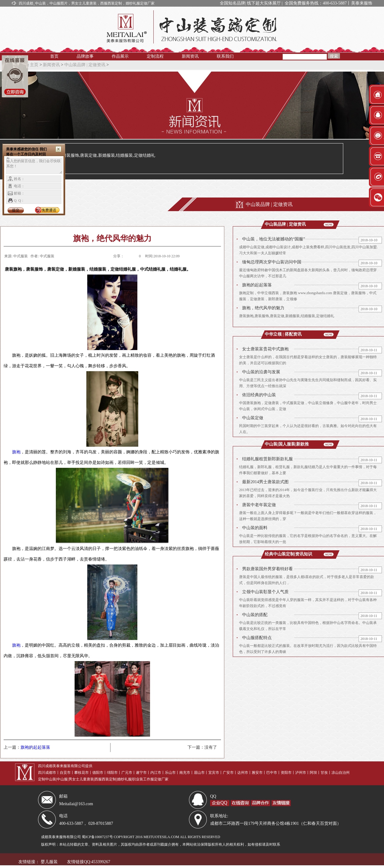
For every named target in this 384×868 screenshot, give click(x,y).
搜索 (334, 56)
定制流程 (155, 56)
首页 (54, 56)
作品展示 (120, 56)
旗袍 (16, 452)
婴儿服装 (49, 862)
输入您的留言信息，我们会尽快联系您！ (34, 166)
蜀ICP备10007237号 (97, 837)
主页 (34, 65)
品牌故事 (85, 56)
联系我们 (225, 56)
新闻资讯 (190, 56)
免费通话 (49, 210)
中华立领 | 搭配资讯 (283, 334)
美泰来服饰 (362, 3)
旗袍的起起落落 (35, 747)
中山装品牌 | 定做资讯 (85, 65)
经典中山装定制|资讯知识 (288, 554)
